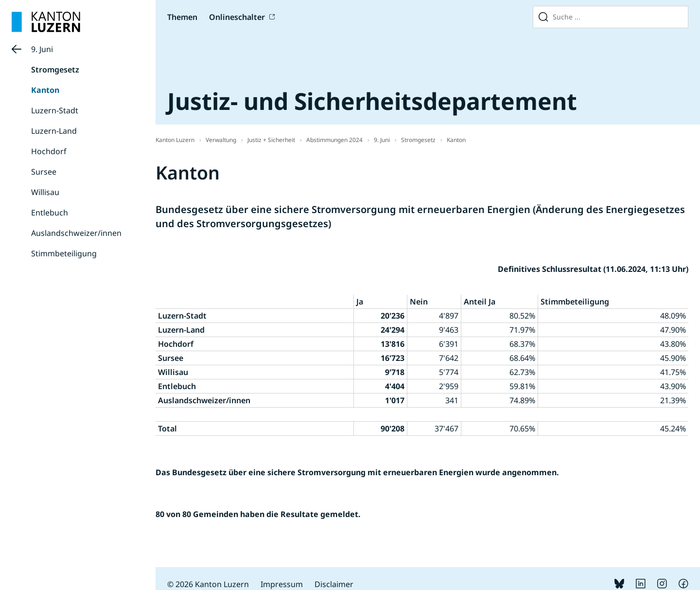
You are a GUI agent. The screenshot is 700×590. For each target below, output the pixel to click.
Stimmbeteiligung (64, 253)
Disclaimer (334, 584)
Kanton (45, 90)
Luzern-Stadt (55, 110)
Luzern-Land (54, 131)
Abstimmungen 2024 (334, 140)
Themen (182, 17)
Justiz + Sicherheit (271, 140)
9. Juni (42, 49)
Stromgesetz (55, 70)
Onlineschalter (237, 17)
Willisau (45, 192)
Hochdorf (49, 151)
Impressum (282, 584)
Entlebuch (50, 213)
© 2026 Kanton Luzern (208, 584)
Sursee (44, 172)
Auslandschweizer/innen (76, 233)
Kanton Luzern (175, 140)
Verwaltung (221, 140)
